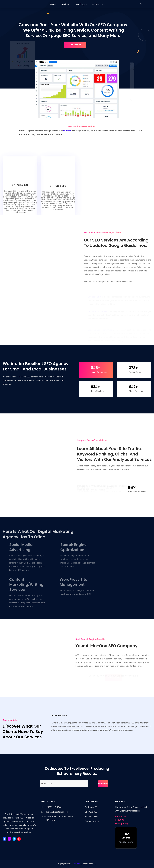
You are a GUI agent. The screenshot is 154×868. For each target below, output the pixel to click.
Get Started (74, 45)
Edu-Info (9, 814)
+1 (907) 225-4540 (53, 807)
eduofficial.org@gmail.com (56, 812)
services (67, 131)
